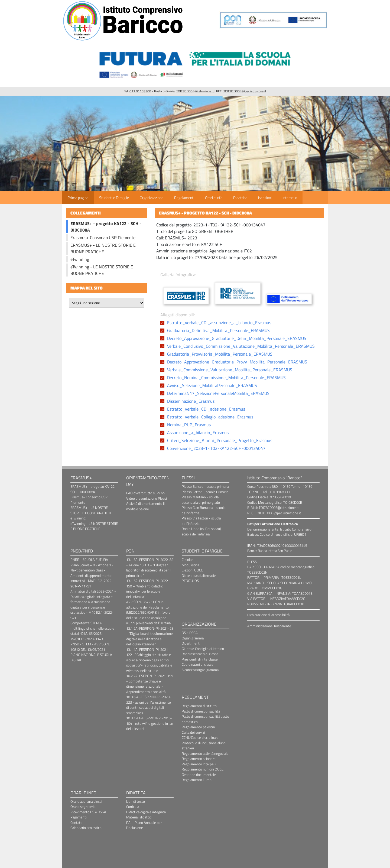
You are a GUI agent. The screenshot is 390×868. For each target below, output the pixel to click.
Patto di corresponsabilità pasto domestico (205, 719)
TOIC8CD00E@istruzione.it (195, 91)
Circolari (188, 560)
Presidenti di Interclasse (200, 659)
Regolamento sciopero (199, 759)
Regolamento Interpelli (199, 764)
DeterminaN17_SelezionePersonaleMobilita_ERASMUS (218, 393)
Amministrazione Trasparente (269, 626)
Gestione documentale (199, 775)
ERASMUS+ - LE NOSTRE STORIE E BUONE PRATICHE (103, 248)
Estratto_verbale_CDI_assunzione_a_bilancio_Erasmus (219, 323)
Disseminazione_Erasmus (191, 401)
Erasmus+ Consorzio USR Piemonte (103, 238)
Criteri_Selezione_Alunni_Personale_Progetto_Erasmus (220, 440)
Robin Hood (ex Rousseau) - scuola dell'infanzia (202, 531)
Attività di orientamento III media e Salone (146, 506)
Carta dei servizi (193, 732)
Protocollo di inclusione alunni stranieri (204, 746)
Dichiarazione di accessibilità (268, 615)
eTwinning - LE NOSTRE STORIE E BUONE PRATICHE (102, 270)
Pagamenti (79, 817)
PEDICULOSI (191, 581)
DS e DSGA (190, 633)
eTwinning (80, 259)
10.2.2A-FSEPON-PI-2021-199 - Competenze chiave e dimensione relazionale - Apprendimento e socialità (150, 684)
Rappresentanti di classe (200, 654)
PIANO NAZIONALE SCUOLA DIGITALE (91, 657)
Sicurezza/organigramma (200, 670)
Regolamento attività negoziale (205, 753)
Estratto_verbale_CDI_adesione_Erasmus (206, 409)
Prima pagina (78, 198)
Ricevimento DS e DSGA (88, 812)
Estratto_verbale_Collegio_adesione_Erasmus (210, 417)
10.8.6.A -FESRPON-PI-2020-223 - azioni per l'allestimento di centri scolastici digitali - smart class (149, 705)
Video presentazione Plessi (147, 498)
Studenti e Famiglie (114, 198)
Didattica (240, 198)
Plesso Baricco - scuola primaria (205, 486)
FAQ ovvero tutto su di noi (146, 493)
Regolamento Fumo (197, 780)
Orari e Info (214, 198)
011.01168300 (140, 91)
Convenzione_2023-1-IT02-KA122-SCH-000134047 (216, 448)
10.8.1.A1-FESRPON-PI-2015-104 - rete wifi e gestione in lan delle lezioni (150, 723)
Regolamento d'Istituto (199, 706)
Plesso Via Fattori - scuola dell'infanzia (201, 521)
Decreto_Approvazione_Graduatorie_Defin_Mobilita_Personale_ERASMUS (237, 338)
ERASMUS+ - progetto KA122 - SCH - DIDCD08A (94, 489)
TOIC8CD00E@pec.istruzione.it (245, 91)
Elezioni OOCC (192, 570)
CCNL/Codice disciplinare (200, 737)
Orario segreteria (83, 807)
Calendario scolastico (86, 828)
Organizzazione (152, 198)
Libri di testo (136, 801)
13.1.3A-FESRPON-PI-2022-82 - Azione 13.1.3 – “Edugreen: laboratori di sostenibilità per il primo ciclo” (150, 568)
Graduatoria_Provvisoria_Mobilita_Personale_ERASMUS (220, 354)
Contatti (77, 823)
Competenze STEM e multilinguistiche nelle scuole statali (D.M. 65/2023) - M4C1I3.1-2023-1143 (92, 631)
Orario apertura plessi (86, 801)
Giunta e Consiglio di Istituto (203, 649)
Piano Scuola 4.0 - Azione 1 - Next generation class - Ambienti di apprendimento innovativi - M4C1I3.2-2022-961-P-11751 (92, 576)
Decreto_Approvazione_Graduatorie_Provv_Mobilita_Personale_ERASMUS (237, 362)
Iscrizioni (265, 198)
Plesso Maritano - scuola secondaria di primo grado (201, 500)
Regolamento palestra (198, 727)
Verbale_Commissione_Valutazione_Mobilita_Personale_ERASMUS (230, 370)
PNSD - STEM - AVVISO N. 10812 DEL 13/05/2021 (90, 647)
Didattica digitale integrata (146, 812)
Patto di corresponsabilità (201, 711)
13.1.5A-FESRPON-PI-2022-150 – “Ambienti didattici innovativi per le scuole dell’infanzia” (148, 589)
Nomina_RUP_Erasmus (189, 425)
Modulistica (190, 565)
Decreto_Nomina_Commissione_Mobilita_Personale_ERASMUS (226, 378)
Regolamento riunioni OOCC (203, 769)
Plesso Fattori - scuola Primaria (205, 492)
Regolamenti (184, 198)
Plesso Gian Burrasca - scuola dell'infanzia (204, 510)
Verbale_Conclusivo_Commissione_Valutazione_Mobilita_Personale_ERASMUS (241, 346)
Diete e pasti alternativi (199, 576)
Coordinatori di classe (198, 664)
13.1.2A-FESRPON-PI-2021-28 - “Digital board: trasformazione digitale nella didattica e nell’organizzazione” (150, 636)
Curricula (133, 807)
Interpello (290, 198)
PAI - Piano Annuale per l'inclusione (144, 825)
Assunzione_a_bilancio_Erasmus (198, 433)
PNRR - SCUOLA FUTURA (89, 560)
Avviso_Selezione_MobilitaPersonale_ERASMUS (212, 385)
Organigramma (193, 638)
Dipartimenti (191, 643)
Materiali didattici (139, 817)
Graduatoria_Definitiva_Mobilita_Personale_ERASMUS (218, 330)
